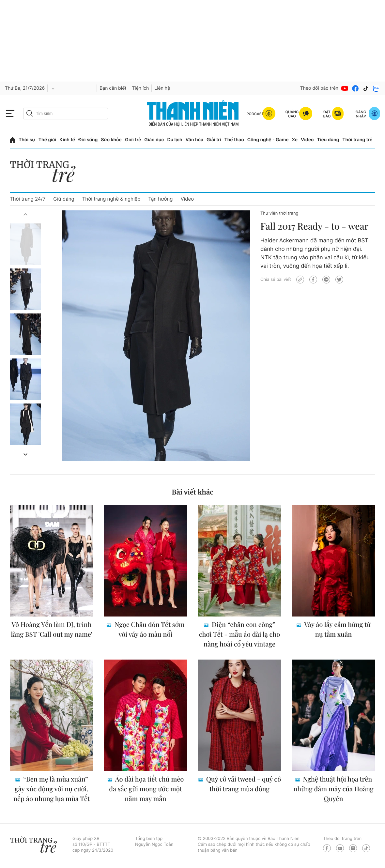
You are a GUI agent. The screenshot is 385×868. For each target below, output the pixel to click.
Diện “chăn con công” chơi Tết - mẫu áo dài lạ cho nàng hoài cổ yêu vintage (240, 634)
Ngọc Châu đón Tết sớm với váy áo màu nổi (149, 629)
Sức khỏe (111, 140)
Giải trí (214, 140)
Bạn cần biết (113, 88)
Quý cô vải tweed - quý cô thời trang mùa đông (243, 784)
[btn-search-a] (30, 113)
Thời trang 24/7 (28, 199)
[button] (25, 214)
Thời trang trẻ (357, 140)
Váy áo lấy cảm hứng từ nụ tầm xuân (337, 629)
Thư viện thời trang (279, 213)
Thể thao (234, 140)
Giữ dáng (64, 199)
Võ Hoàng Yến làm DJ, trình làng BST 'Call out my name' (51, 629)
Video (307, 140)
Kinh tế (67, 140)
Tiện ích (140, 88)
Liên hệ (162, 88)
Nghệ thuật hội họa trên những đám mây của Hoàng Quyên (333, 789)
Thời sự (27, 140)
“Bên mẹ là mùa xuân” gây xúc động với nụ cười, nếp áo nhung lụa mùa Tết (52, 789)
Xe (295, 140)
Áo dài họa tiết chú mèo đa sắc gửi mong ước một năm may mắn (146, 789)
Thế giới (47, 140)
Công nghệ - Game (268, 140)
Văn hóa (195, 140)
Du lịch (175, 140)
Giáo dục (154, 140)
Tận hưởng (160, 199)
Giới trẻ (133, 140)
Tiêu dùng (328, 140)
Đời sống (88, 140)
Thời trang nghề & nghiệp (111, 199)
